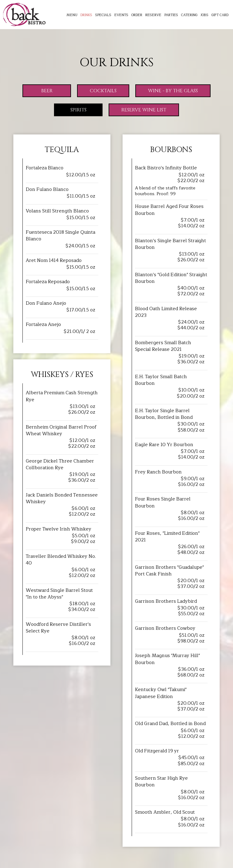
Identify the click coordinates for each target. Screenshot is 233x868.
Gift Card (220, 15)
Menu (72, 15)
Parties (171, 15)
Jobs (204, 15)
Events (121, 15)
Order (137, 15)
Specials (103, 15)
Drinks (86, 15)
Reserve (153, 15)
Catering (189, 15)
